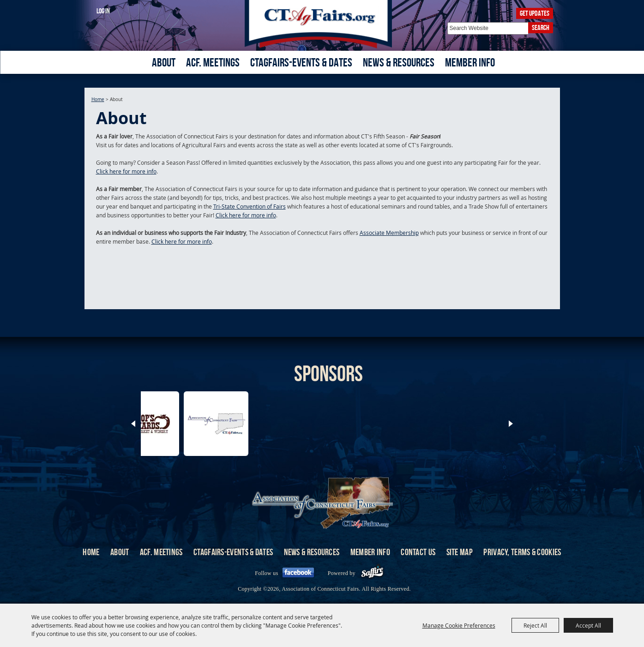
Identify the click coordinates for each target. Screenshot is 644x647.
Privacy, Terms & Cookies (522, 552)
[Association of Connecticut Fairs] (322, 24)
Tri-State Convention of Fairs (250, 206)
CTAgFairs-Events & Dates (301, 62)
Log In (103, 11)
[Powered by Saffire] (372, 573)
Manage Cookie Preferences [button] (459, 625)
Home (98, 99)
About (164, 62)
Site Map (460, 552)
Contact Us (418, 552)
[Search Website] (488, 28)
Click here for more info (126, 171)
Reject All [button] (535, 625)
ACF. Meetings (213, 62)
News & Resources (399, 62)
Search (541, 27)
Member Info (470, 62)
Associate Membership (389, 233)
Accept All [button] (588, 625)
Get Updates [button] (535, 13)
